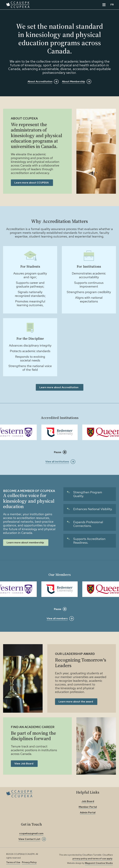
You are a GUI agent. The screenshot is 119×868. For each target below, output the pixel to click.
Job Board (88, 801)
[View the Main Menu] (104, 5)
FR (112, 5)
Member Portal (88, 807)
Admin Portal (88, 812)
